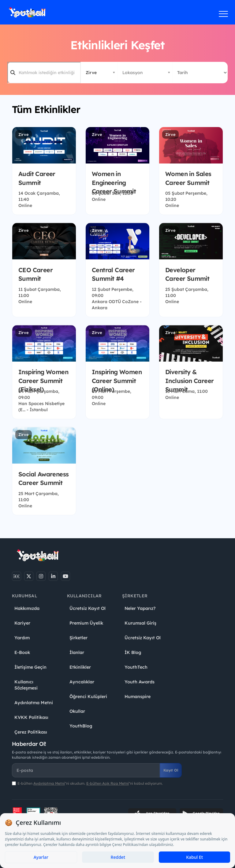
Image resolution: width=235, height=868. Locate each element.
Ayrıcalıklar (82, 682)
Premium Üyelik (86, 623)
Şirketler (78, 638)
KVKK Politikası (31, 717)
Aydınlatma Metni (34, 703)
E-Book (22, 652)
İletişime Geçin (30, 667)
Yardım (22, 638)
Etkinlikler (80, 667)
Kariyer (22, 623)
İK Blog (133, 652)
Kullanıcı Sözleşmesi (26, 685)
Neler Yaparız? (140, 608)
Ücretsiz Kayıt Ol (88, 608)
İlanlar (77, 652)
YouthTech (136, 667)
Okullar (77, 711)
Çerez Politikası (31, 732)
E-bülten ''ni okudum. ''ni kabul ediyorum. (90, 783)
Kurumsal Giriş (140, 623)
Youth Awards (140, 682)
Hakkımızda (27, 608)
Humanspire (138, 697)
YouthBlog (81, 726)
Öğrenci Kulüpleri (88, 697)
